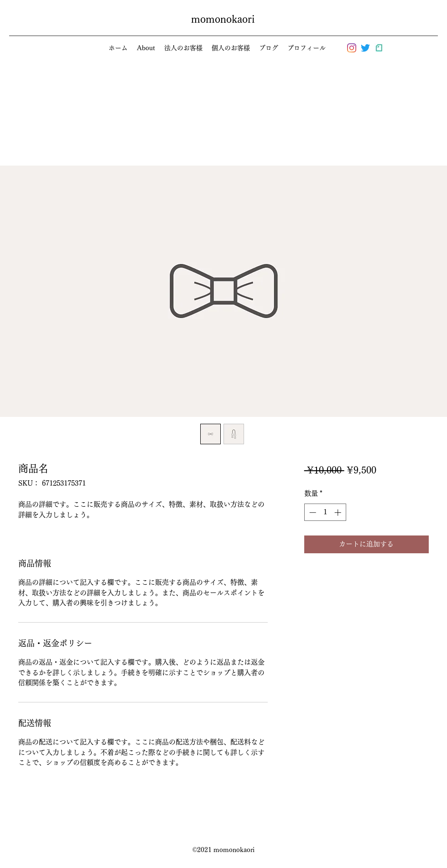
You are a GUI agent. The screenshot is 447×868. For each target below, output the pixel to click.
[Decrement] (312, 512)
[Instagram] (352, 48)
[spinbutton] (325, 512)
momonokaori (223, 19)
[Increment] (339, 512)
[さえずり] (365, 48)
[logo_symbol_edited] (379, 48)
